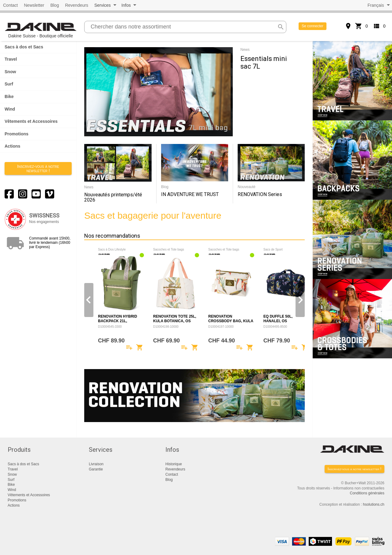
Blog (55, 5)
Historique (174, 464)
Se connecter (313, 26)
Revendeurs (77, 5)
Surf (9, 84)
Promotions (17, 134)
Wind (10, 109)
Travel (11, 59)
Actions (12, 146)
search (281, 27)
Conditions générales (367, 493)
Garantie (96, 469)
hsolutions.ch (374, 504)
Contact (10, 5)
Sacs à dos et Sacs (24, 47)
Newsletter (34, 5)
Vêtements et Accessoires (31, 121)
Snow (10, 72)
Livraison (96, 464)
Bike (9, 96)
